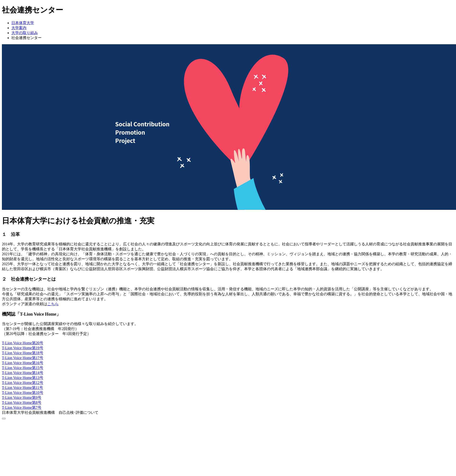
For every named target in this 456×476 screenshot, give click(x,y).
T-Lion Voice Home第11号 (22, 388)
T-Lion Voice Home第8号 (22, 403)
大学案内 (19, 28)
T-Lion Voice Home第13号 (23, 378)
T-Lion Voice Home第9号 (22, 398)
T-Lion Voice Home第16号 (23, 363)
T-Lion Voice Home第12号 (23, 383)
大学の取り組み (25, 33)
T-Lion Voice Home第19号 (23, 348)
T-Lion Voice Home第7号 (22, 408)
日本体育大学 (23, 23)
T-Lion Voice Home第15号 (23, 368)
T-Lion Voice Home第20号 (23, 343)
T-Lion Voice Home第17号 (23, 358)
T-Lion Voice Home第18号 (23, 353)
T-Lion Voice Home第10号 (23, 393)
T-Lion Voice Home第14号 (23, 373)
